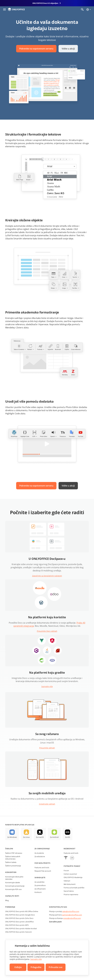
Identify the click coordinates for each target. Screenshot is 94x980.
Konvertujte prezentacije (15, 886)
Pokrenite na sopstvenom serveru (36, 49)
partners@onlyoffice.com (72, 915)
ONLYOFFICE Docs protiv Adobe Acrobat (21, 928)
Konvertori (11, 872)
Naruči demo (69, 891)
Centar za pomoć (70, 874)
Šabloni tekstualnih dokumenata (13, 858)
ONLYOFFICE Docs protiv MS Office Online (22, 911)
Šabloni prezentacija (13, 866)
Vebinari (67, 881)
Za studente (39, 853)
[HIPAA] (66, 858)
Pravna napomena (71, 894)
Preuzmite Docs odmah (47, 631)
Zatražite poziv (55, 922)
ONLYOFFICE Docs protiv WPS (17, 925)
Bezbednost (69, 849)
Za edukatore (40, 856)
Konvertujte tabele (13, 882)
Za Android (54, 837)
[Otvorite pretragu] (82, 9)
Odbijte (18, 967)
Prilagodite (36, 967)
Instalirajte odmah (47, 804)
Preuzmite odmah (47, 748)
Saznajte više (47, 686)
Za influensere (40, 889)
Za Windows (12, 837)
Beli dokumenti (70, 884)
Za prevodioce (40, 885)
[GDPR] (72, 858)
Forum (66, 871)
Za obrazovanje (42, 849)
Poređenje (10, 907)
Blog (7, 900)
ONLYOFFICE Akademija (73, 877)
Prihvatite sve (56, 967)
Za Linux (26, 837)
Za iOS (68, 837)
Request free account (43, 871)
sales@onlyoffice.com (71, 911)
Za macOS (40, 837)
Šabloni (9, 849)
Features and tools (42, 867)
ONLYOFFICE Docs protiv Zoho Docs (19, 918)
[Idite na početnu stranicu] (16, 9)
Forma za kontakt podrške (74, 888)
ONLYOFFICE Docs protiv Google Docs (20, 915)
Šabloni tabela (11, 862)
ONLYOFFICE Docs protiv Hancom (19, 932)
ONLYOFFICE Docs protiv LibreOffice (19, 922)
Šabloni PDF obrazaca (14, 853)
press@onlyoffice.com (72, 918)
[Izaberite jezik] (88, 9)
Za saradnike (39, 882)
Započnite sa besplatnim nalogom (47, 576)
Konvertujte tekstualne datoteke (14, 878)
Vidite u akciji (68, 49)
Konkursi (38, 892)
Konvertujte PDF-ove (13, 889)
